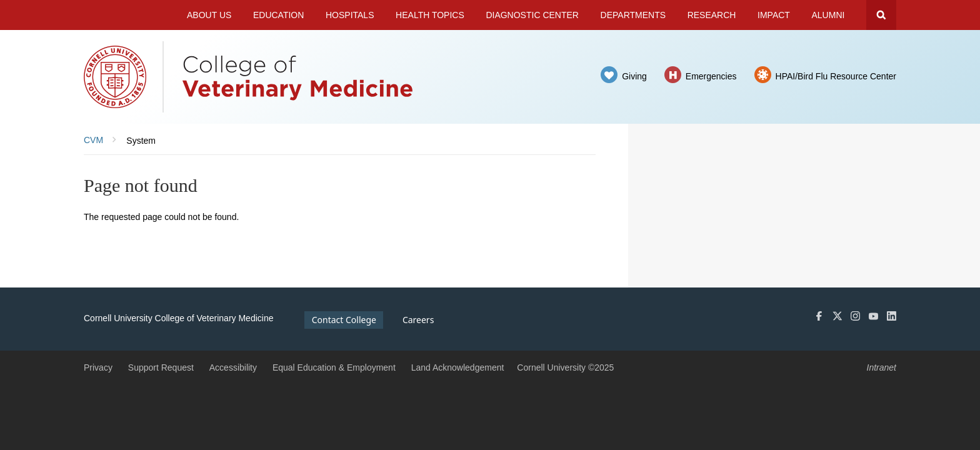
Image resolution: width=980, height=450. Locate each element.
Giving (634, 76)
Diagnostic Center (532, 15)
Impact (774, 15)
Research (712, 15)
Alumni (828, 15)
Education (278, 15)
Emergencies (711, 76)
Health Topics (430, 15)
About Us (209, 15)
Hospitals (350, 15)
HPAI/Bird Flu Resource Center (836, 76)
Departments (633, 15)
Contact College (344, 320)
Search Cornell (881, 15)
